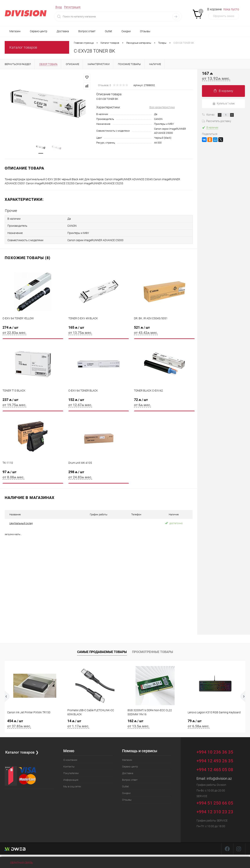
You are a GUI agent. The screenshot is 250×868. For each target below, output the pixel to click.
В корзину (224, 91)
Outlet (108, 31)
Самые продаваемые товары (102, 651)
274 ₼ (33, 331)
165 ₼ (99, 331)
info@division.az (219, 777)
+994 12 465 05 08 (215, 768)
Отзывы (145, 31)
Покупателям (71, 772)
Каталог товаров (23, 47)
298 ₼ (99, 475)
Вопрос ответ (87, 31)
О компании (70, 758)
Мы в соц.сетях (72, 785)
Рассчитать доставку (217, 121)
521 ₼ (164, 331)
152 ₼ (99, 403)
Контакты (69, 765)
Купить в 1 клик (224, 103)
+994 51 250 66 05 (218, 801)
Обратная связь (19, 863)
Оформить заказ (224, 16)
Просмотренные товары (153, 651)
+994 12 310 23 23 (215, 810)
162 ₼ (155, 723)
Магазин (15, 31)
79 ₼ (215, 723)
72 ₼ (164, 403)
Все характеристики (162, 108)
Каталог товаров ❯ (22, 750)
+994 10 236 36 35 (218, 750)
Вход (59, 7)
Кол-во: (211, 115)
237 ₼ (33, 403)
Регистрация (72, 7)
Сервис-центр (39, 31)
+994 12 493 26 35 (215, 759)
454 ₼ (35, 723)
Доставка (63, 31)
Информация (71, 778)
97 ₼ (33, 475)
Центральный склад (21, 522)
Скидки (126, 31)
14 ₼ (95, 723)
